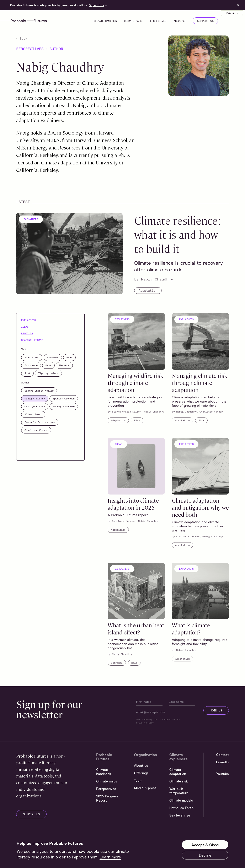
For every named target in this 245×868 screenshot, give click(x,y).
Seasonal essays (32, 340)
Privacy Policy (145, 723)
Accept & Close (205, 845)
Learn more (110, 857)
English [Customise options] (233, 13)
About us (180, 21)
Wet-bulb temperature (179, 791)
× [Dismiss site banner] (238, 5)
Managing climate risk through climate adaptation (199, 382)
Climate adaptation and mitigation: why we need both (200, 507)
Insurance (31, 365)
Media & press (145, 788)
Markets (64, 365)
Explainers (31, 219)
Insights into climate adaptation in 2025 (133, 504)
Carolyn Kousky (35, 406)
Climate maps (133, 21)
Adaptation (148, 290)
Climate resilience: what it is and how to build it (177, 234)
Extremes (53, 357)
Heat (69, 357)
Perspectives (158, 21)
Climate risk (179, 781)
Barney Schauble (64, 406)
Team (138, 780)
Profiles (27, 333)
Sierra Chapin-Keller (39, 391)
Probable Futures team (40, 422)
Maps (48, 365)
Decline (205, 855)
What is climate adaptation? (191, 628)
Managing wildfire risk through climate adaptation (135, 382)
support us (31, 814)
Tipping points (48, 373)
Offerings (141, 773)
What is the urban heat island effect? (136, 628)
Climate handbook (105, 21)
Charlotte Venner (36, 430)
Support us (96, 5)
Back (22, 38)
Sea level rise (180, 815)
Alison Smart (33, 414)
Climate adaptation (178, 772)
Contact (222, 755)
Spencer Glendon (64, 398)
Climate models (181, 800)
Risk (27, 373)
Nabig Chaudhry (157, 279)
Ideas (25, 327)
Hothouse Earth (181, 808)
